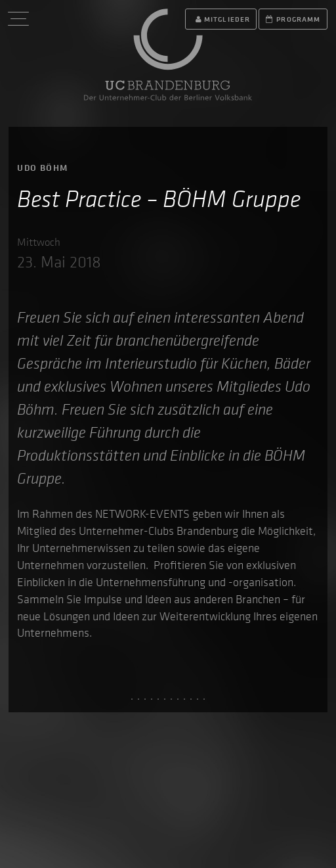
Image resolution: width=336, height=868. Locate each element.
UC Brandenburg (168, 55)
